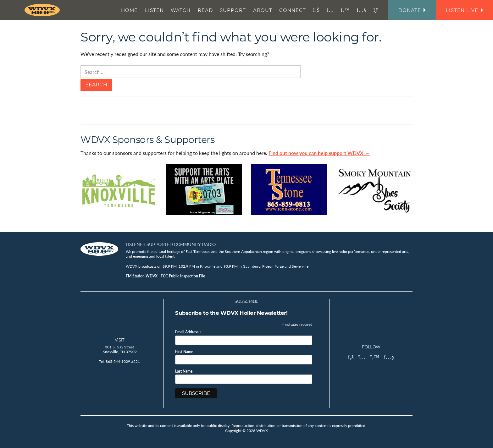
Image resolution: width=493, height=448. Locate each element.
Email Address (188, 332)
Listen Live (464, 10)
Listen (154, 10)
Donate (412, 10)
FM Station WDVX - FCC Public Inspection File (165, 276)
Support (233, 10)
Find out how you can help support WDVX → (319, 153)
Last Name (184, 371)
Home (129, 10)
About (263, 10)
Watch (181, 10)
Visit (120, 340)
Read (205, 10)
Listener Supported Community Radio (171, 244)
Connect (293, 10)
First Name (184, 352)
